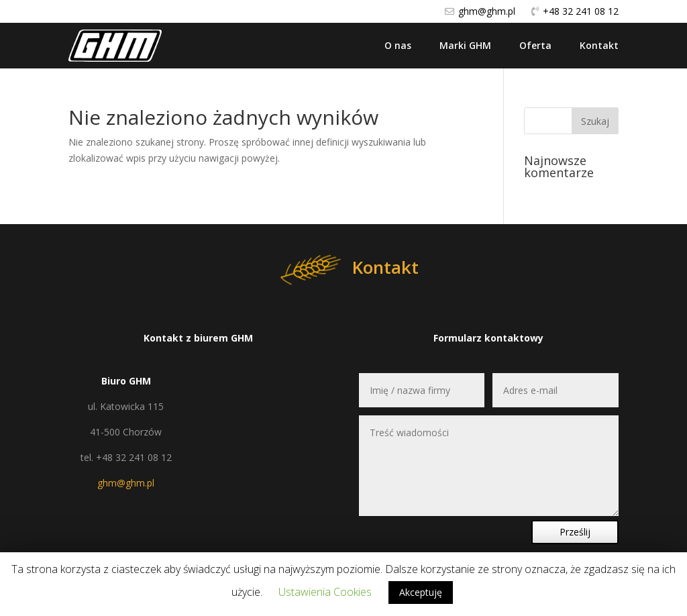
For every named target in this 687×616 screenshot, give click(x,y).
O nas (398, 45)
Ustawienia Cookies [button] (325, 592)
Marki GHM (465, 45)
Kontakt (599, 45)
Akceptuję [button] (421, 592)
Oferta (535, 45)
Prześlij (575, 532)
